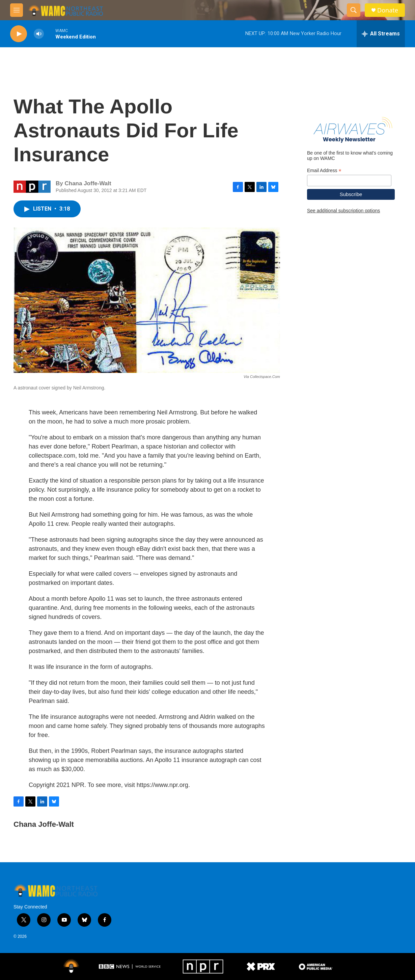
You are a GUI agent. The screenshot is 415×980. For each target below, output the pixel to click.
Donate (388, 10)
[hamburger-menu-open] (17, 10)
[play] (19, 34)
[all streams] (381, 34)
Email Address (324, 171)
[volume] (39, 34)
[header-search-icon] (354, 10)
